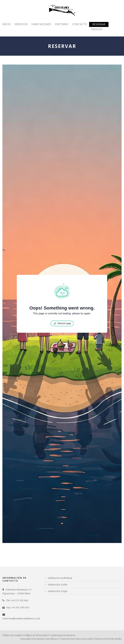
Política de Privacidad (36, 635)
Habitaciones (41, 24)
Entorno (62, 24)
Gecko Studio (115, 639)
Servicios (21, 24)
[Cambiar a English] (97, 31)
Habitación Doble (58, 585)
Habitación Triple (58, 591)
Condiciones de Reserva (62, 635)
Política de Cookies (12, 635)
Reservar (99, 24)
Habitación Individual (60, 578)
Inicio (7, 24)
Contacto (80, 24)
